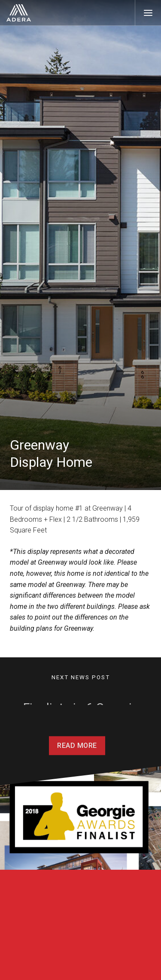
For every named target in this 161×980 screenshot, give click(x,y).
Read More (77, 754)
